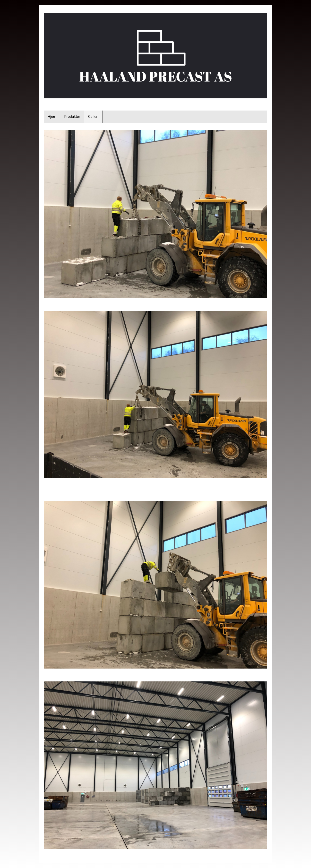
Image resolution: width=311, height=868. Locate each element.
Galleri (93, 117)
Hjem (52, 117)
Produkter (72, 117)
